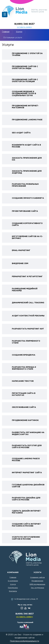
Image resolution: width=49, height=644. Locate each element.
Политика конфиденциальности (24, 641)
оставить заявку (24, 27)
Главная (6, 32)
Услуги (19, 32)
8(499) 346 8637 (24, 24)
